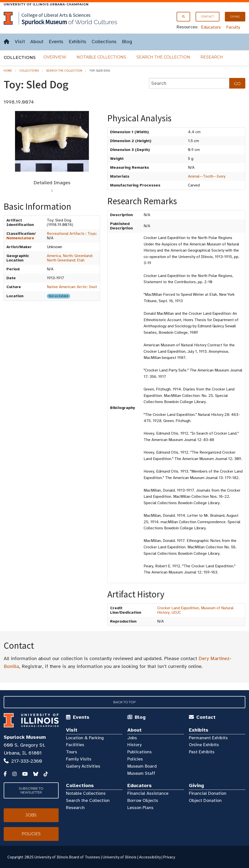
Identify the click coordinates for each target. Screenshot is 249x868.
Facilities (75, 745)
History (134, 745)
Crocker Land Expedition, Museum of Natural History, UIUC (195, 610)
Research (212, 57)
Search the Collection (163, 57)
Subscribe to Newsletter (31, 790)
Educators (211, 27)
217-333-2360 (27, 761)
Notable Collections (101, 57)
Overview (55, 57)
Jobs (132, 738)
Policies (135, 759)
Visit (20, 42)
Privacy (169, 857)
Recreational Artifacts (66, 234)
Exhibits (77, 42)
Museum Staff (141, 773)
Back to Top (124, 702)
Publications (140, 752)
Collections (104, 42)
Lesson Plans (140, 808)
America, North (60, 256)
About (37, 42)
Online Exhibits (204, 745)
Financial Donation (208, 793)
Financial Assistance (148, 793)
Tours (72, 752)
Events (56, 42)
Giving (235, 17)
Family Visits (79, 759)
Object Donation (205, 800)
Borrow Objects (143, 800)
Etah (81, 260)
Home (8, 71)
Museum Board (142, 766)
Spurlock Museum (25, 737)
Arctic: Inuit (87, 287)
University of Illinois (120, 857)
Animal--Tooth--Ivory (207, 176)
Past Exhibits (202, 752)
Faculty (233, 27)
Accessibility (150, 857)
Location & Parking (85, 738)
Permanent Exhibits (208, 738)
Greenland (83, 256)
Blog (127, 42)
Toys (92, 234)
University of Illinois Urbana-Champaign (46, 4)
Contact (207, 17)
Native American (61, 287)
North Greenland (61, 260)
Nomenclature (20, 238)
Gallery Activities (83, 766)
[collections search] (189, 83)
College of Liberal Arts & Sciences (56, 15)
